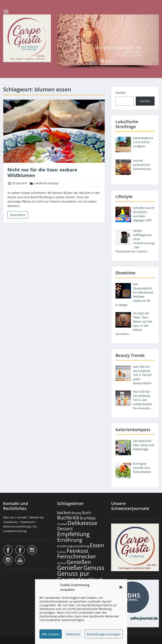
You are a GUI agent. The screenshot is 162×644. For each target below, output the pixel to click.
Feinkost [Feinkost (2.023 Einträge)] (78, 551)
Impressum (27, 522)
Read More (18, 215)
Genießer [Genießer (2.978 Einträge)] (70, 568)
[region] (108, 42)
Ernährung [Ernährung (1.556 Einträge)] (70, 540)
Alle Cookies (50, 634)
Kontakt (22, 517)
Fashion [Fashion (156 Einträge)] (62, 552)
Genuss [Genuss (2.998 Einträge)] (94, 568)
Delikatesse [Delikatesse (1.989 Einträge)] (82, 523)
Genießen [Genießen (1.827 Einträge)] (79, 562)
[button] (121, 587)
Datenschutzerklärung (17, 526)
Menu (7, 12)
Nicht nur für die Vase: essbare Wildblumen (42, 172)
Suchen (121, 93)
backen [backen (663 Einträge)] (64, 512)
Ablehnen (73, 634)
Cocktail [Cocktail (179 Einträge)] (62, 524)
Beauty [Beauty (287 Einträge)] (77, 513)
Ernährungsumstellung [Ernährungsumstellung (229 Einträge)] (73, 546)
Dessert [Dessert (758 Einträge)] (65, 529)
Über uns (9, 517)
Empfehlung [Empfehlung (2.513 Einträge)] (73, 534)
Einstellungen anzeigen (104, 634)
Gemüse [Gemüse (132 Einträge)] (61, 563)
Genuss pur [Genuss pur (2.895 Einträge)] (73, 573)
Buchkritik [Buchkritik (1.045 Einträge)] (68, 518)
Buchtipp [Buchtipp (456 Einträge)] (88, 518)
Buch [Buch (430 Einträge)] (87, 513)
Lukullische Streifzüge (46, 183)
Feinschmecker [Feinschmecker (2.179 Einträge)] (77, 556)
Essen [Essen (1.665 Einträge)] (97, 545)
